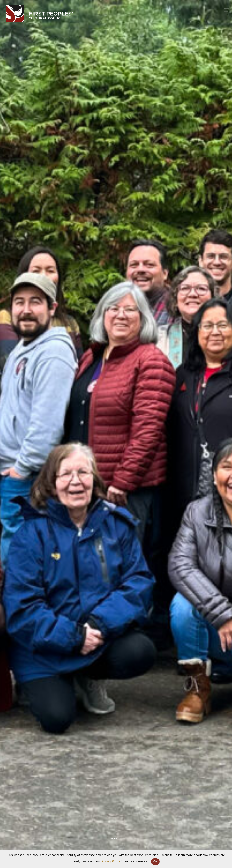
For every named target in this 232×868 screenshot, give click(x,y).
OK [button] (155, 862)
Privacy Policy (111, 861)
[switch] (227, 9)
